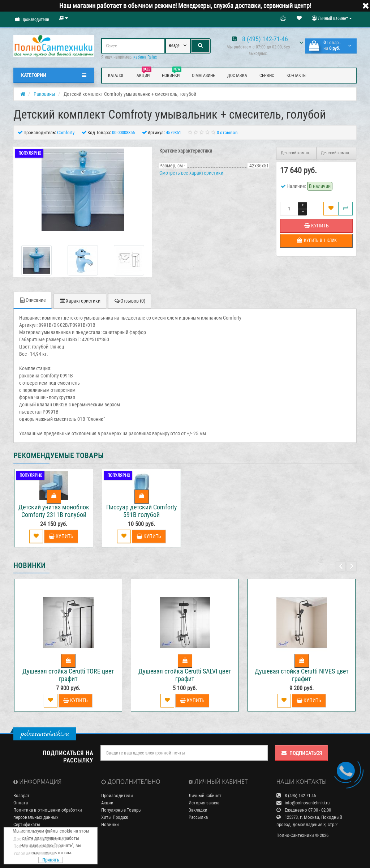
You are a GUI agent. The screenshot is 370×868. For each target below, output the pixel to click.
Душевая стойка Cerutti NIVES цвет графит (302, 675)
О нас (19, 832)
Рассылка (198, 817)
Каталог (116, 76)
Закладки (198, 810)
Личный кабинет (205, 796)
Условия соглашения (34, 853)
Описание (33, 300)
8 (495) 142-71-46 (265, 39)
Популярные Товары (121, 810)
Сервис (267, 76)
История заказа (204, 803)
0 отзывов (227, 132)
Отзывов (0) (130, 301)
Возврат (21, 796)
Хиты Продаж (115, 817)
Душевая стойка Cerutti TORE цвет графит (68, 675)
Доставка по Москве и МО (40, 839)
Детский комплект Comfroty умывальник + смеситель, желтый (339, 153)
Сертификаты (27, 824)
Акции (144, 74)
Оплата (21, 803)
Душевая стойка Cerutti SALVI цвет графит (185, 675)
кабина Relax (145, 57)
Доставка (237, 76)
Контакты (296, 76)
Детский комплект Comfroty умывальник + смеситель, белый (299, 153)
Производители (32, 19)
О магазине (203, 76)
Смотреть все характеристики (191, 173)
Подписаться (301, 753)
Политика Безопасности (38, 846)
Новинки (172, 74)
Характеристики (80, 301)
